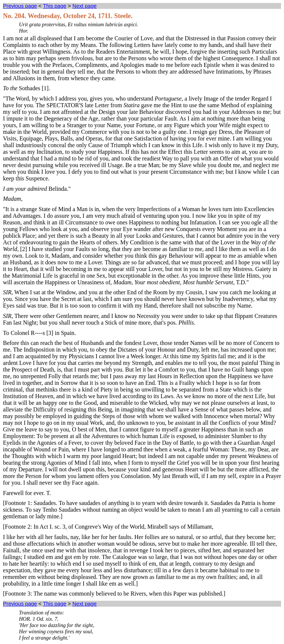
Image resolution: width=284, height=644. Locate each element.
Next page (85, 6)
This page (55, 6)
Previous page (20, 6)
